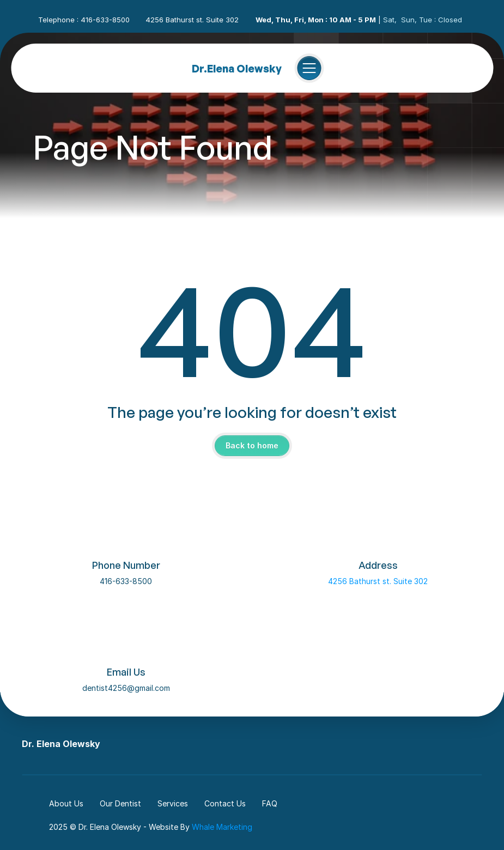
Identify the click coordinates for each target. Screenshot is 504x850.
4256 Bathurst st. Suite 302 (378, 581)
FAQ (270, 803)
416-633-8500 (126, 581)
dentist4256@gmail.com (126, 688)
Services (173, 803)
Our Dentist (120, 803)
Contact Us (225, 803)
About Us (66, 803)
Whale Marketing (222, 827)
